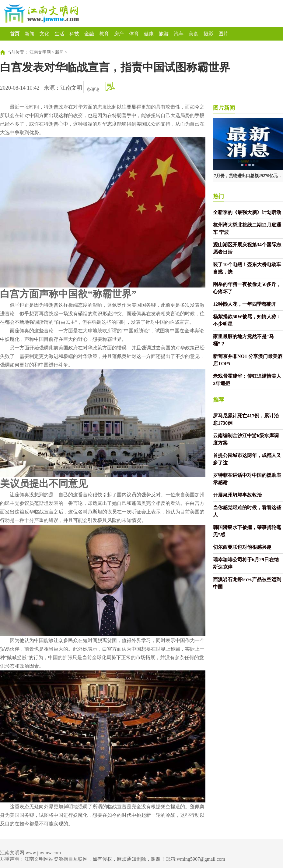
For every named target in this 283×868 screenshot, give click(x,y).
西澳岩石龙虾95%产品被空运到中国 (247, 583)
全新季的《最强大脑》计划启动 (247, 212)
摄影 (208, 34)
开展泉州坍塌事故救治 (237, 495)
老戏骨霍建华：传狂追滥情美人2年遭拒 (247, 380)
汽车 (179, 34)
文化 (44, 34)
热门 (218, 196)
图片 (223, 34)
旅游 (164, 34)
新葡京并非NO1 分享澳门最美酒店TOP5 (248, 360)
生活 (59, 34)
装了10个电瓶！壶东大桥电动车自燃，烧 (247, 268)
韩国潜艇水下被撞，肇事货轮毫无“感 (247, 531)
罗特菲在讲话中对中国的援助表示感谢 (247, 479)
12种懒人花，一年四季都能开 (245, 304)
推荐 (218, 400)
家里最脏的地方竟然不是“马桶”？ (243, 340)
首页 (15, 34)
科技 (74, 34)
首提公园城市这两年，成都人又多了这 (247, 459)
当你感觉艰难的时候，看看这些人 (247, 511)
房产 (119, 34)
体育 (134, 34)
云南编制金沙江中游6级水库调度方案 (246, 439)
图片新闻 (224, 108)
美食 (194, 34)
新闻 (30, 34)
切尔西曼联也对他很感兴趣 (242, 547)
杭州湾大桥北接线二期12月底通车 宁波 (247, 229)
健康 (149, 34)
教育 (104, 34)
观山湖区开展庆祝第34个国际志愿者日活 (247, 248)
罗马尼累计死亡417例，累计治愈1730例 (246, 419)
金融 (89, 34)
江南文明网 (40, 52)
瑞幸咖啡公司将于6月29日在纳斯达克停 (246, 563)
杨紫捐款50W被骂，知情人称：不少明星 (247, 320)
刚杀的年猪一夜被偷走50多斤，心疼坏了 (247, 288)
